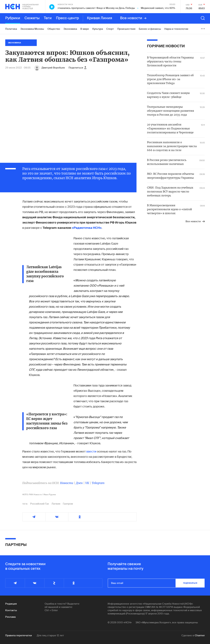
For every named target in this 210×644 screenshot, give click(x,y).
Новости (67, 483)
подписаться (190, 583)
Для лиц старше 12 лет (50, 635)
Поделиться (77, 68)
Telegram (98, 483)
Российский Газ (40, 504)
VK (87, 483)
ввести (91, 452)
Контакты (11, 610)
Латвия (56, 504)
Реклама (10, 617)
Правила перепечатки (19, 635)
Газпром (68, 504)
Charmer (200, 635)
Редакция (11, 604)
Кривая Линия (100, 18)
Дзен (79, 483)
